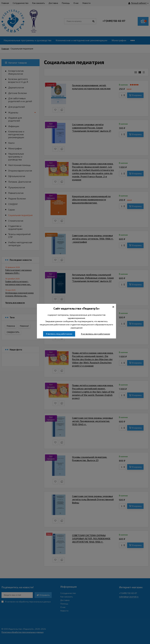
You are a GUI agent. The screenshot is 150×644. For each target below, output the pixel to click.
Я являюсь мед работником (59, 334)
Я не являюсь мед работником (96, 334)
